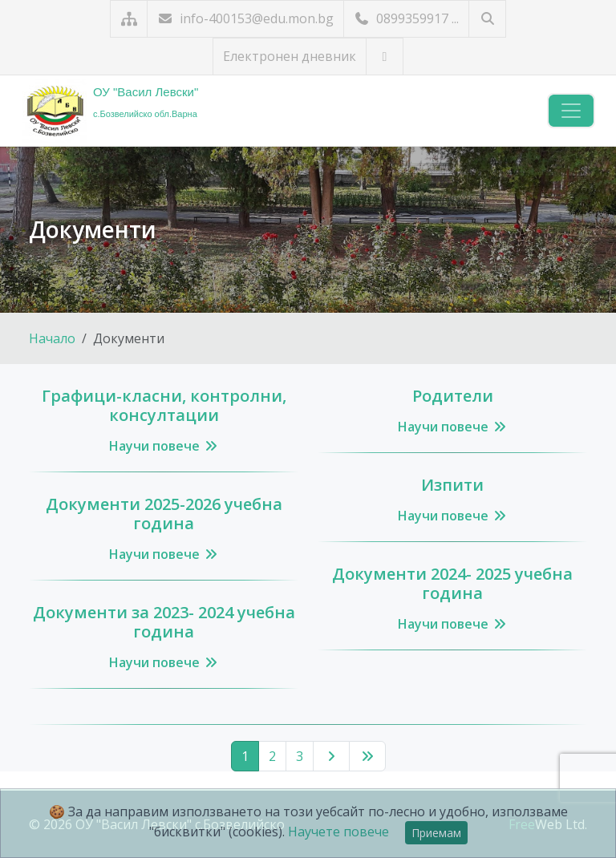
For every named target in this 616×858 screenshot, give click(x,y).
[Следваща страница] (331, 756)
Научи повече (164, 446)
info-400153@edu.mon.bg (245, 18)
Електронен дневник (290, 56)
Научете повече (338, 832)
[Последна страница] (367, 756)
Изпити (452, 485)
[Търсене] (487, 19)
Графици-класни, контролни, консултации (164, 405)
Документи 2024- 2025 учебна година (452, 583)
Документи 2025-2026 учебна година (164, 514)
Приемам (436, 833)
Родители (453, 396)
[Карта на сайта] (129, 19)
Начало (52, 338)
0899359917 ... (406, 18)
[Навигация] (571, 111)
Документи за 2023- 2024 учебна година (164, 622)
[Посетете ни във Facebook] (385, 57)
